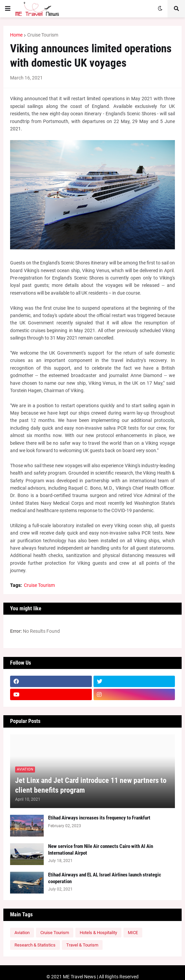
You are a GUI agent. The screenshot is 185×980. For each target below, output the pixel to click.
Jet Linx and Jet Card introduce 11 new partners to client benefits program (91, 785)
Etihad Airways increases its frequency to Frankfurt (99, 818)
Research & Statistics (35, 945)
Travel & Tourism (82, 945)
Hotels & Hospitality (98, 933)
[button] (8, 9)
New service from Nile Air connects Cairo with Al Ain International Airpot (101, 850)
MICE (133, 933)
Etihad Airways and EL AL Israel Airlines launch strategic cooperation (105, 878)
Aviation (22, 933)
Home (16, 35)
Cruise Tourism (43, 35)
